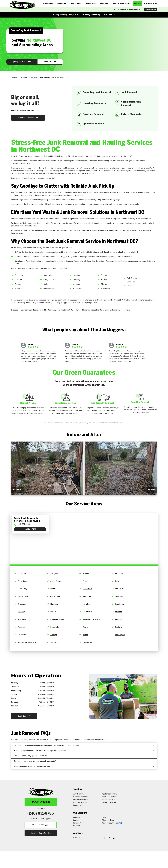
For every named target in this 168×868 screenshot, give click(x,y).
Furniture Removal (80, 797)
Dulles (46, 284)
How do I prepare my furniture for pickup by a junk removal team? (84, 751)
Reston (104, 275)
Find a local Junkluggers (41, 825)
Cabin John (48, 275)
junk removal (120, 168)
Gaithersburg (49, 289)
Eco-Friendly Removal (103, 403)
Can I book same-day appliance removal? (84, 756)
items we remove (18, 233)
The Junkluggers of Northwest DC (126, 10)
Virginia (34, 78)
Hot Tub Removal (80, 802)
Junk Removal (79, 794)
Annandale (19, 275)
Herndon (76, 275)
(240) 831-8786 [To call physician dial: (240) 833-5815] (23, 524)
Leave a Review (30, 529)
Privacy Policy (79, 823)
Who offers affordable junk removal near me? (84, 766)
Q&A (104, 817)
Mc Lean (76, 284)
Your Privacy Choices (112, 823)
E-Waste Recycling (81, 800)
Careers (76, 820)
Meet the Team (108, 820)
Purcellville (77, 289)
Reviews (76, 838)
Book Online (41, 802)
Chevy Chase (49, 280)
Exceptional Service (65, 403)
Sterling (104, 284)
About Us (77, 817)
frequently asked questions (64, 740)
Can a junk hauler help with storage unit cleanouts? (84, 761)
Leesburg (76, 280)
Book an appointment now (76, 300)
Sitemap (76, 826)
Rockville (104, 280)
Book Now (50, 62)
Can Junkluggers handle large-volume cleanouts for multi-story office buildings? (84, 745)
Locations (24, 78)
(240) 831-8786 (22, 62)
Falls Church (132, 278)
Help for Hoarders (109, 800)
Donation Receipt (140, 402)
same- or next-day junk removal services (83, 204)
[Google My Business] (114, 838)
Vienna (130, 286)
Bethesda (19, 289)
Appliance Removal (110, 794)
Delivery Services (109, 802)
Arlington (19, 280)
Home (14, 78)
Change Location (150, 10)
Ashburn (18, 284)
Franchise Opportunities (41, 833)
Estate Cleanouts (109, 797)
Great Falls (131, 282)
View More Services (28, 118)
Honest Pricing (28, 403)
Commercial (78, 805)
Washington (106, 289)
